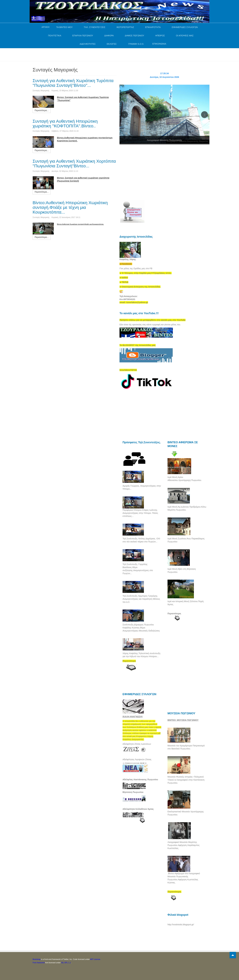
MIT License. (95, 959)
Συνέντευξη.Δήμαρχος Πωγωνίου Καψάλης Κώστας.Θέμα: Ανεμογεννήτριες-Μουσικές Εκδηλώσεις (141, 628)
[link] (146, 273)
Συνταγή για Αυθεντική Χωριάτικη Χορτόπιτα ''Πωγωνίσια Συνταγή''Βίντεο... (74, 164)
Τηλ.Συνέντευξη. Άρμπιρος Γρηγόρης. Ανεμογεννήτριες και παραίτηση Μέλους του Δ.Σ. (141, 599)
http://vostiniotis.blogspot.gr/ (181, 925)
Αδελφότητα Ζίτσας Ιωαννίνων (137, 744)
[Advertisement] (88, 54)
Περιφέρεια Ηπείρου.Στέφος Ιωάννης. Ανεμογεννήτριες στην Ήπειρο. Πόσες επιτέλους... (140, 513)
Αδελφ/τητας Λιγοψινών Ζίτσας (137, 759)
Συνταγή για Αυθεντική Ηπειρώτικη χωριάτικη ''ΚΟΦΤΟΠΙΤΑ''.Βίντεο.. (65, 124)
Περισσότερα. (174, 614)
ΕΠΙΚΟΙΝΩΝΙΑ (159, 44)
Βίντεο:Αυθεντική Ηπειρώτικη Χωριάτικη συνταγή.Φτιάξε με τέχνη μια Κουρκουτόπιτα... (70, 207)
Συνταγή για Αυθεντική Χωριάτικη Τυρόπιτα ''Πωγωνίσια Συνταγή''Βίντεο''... (73, 83)
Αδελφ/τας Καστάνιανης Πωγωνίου (140, 780)
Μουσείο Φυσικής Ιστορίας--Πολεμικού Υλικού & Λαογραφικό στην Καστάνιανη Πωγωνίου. (186, 780)
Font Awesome (39, 963)
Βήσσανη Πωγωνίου (133, 792)
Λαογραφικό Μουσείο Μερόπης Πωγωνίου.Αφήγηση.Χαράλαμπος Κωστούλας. (184, 845)
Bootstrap (37, 959)
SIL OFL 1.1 (66, 963)
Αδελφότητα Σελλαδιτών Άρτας (138, 809)
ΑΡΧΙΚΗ (45, 27)
